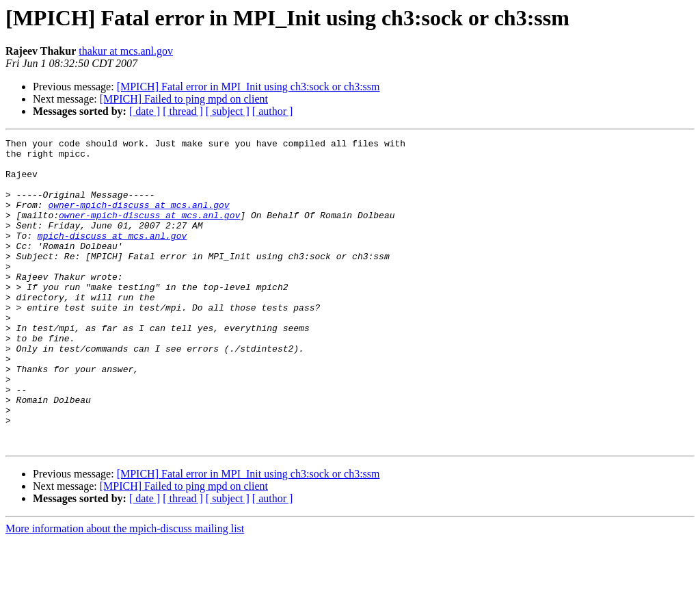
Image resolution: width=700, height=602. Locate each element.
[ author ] (273, 111)
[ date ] (145, 111)
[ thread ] (183, 111)
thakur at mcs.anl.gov (126, 51)
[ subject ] (228, 111)
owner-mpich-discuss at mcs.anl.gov (138, 219)
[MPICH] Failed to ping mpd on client (184, 99)
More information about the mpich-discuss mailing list (125, 590)
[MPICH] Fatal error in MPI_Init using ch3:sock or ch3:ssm (248, 87)
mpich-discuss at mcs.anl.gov (112, 256)
